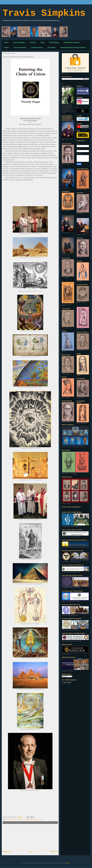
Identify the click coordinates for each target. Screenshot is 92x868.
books (8, 819)
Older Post (54, 852)
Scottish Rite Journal (71, 43)
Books (7, 48)
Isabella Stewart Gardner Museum (73, 48)
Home (31, 852)
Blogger (68, 863)
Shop (42, 43)
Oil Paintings (54, 43)
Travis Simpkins (44, 13)
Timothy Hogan (29, 819)
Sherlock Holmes (20, 48)
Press (6, 43)
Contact (33, 43)
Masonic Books (21, 819)
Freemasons (13, 819)
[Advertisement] (30, 837)
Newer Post (7, 852)
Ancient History (37, 48)
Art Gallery (52, 48)
